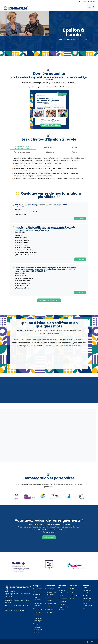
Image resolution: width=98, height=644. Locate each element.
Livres (73, 599)
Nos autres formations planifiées (49, 300)
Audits (75, 152)
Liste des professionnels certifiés (64, 607)
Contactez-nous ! (49, 537)
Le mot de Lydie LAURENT (38, 597)
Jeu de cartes (76, 595)
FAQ (85, 2)
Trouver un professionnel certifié (63, 593)
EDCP (73, 592)
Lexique (37, 624)
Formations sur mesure (23, 152)
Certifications (49, 152)
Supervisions (49, 147)
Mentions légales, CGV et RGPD (38, 630)
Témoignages (39, 609)
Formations (50, 589)
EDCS (73, 589)
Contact (80, 2)
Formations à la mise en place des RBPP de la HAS (23, 147)
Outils (75, 147)
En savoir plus (80, 219)
